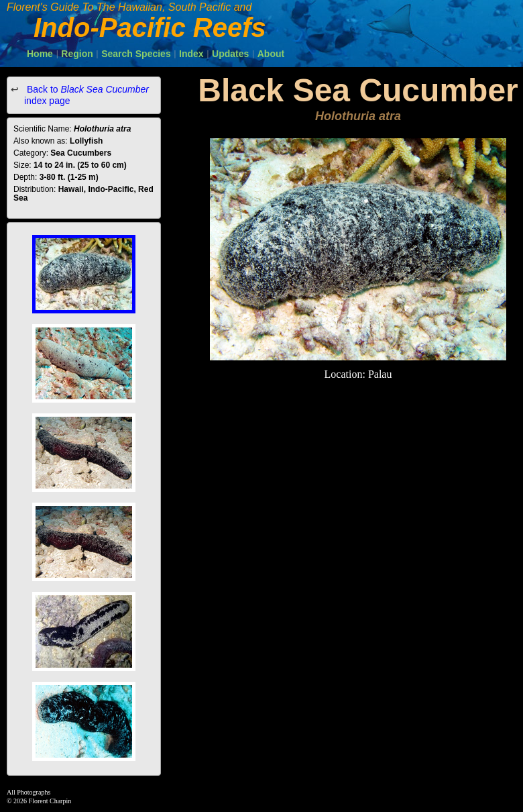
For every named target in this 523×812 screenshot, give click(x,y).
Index (191, 54)
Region (77, 54)
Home (40, 54)
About (271, 54)
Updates (230, 54)
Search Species (136, 54)
